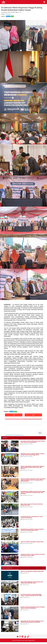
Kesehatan (8, 14)
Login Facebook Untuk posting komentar (14, 435)
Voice (33, 415)
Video (14, 415)
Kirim (40, 433)
